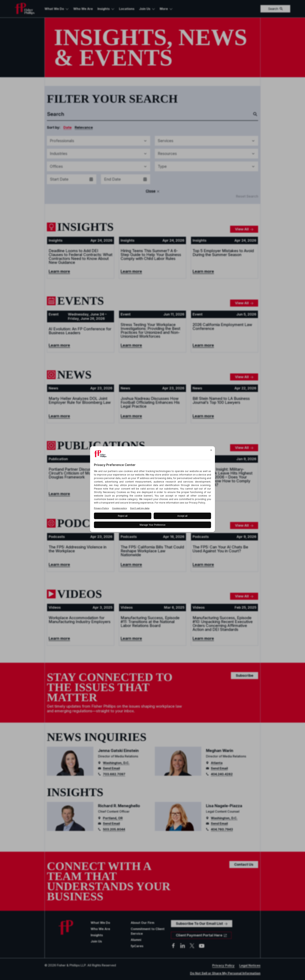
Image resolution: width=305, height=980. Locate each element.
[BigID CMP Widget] (152, 490)
